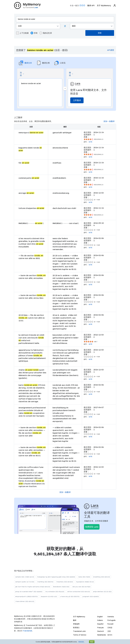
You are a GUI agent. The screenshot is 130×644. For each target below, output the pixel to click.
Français (101, 628)
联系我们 (76, 628)
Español (100, 624)
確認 (92, 642)
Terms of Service (80, 635)
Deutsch (101, 631)
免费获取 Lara (92, 527)
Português (112, 620)
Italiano (100, 620)
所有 (34, 33)
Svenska (111, 617)
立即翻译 (77, 100)
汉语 (109, 631)
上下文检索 (22, 33)
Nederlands (102, 635)
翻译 (75, 620)
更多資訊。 (82, 642)
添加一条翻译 (109, 121)
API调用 (111, 50)
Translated (27, 631)
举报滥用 (76, 624)
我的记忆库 (46, 33)
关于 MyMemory (104, 5)
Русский (110, 624)
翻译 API (91, 5)
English (100, 617)
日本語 (110, 628)
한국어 (110, 635)
